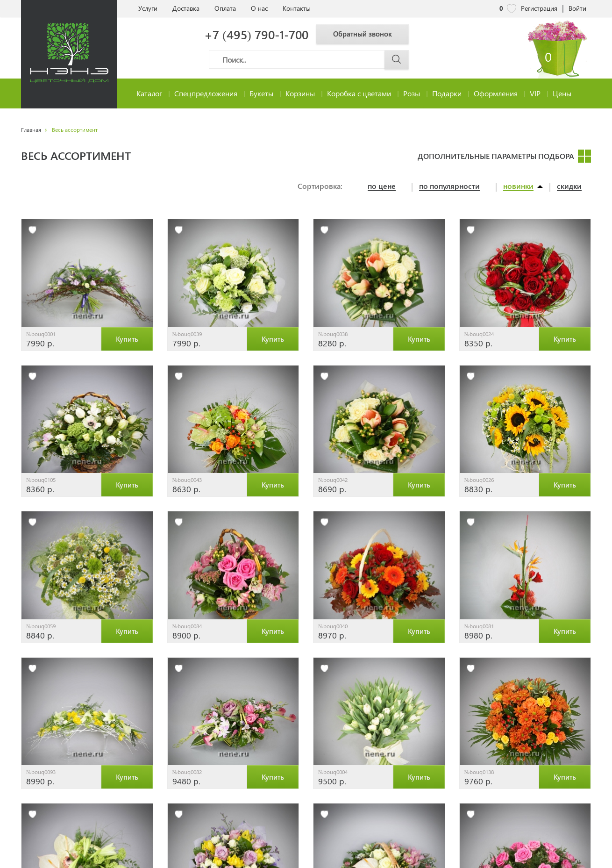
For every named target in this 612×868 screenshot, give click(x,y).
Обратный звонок (366, 34)
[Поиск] (309, 59)
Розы (412, 93)
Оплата (225, 8)
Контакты (297, 8)
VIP (535, 93)
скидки (569, 187)
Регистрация (539, 8)
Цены (562, 93)
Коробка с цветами (359, 93)
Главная (31, 129)
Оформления (496, 93)
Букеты (261, 93)
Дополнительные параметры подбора (496, 156)
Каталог (149, 93)
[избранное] (32, 230)
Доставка (186, 8)
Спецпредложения (206, 93)
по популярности (449, 187)
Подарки (447, 93)
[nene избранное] (512, 8)
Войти (577, 8)
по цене (382, 187)
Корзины (300, 93)
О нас (259, 8)
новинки (518, 187)
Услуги (148, 8)
